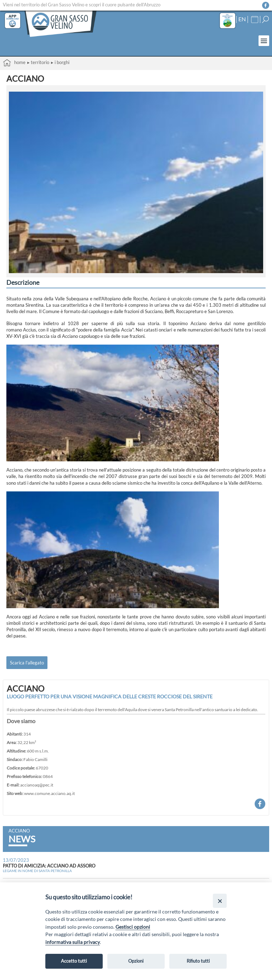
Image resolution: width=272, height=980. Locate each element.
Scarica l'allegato (27, 663)
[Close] (220, 901)
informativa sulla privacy (73, 942)
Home (14, 63)
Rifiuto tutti (198, 961)
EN (242, 19)
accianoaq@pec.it (37, 785)
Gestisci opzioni (133, 927)
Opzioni (136, 961)
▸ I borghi (60, 62)
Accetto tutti (74, 961)
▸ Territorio (38, 62)
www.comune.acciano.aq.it (49, 793)
